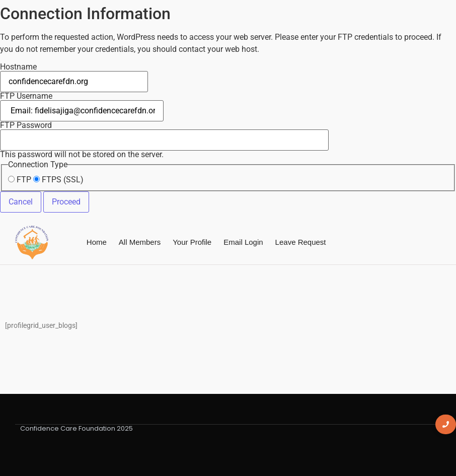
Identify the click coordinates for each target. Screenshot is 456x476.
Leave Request (301, 242)
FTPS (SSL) (58, 180)
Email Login (243, 242)
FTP (20, 180)
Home (97, 242)
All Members (140, 242)
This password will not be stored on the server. (164, 140)
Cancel (21, 202)
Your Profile (192, 242)
